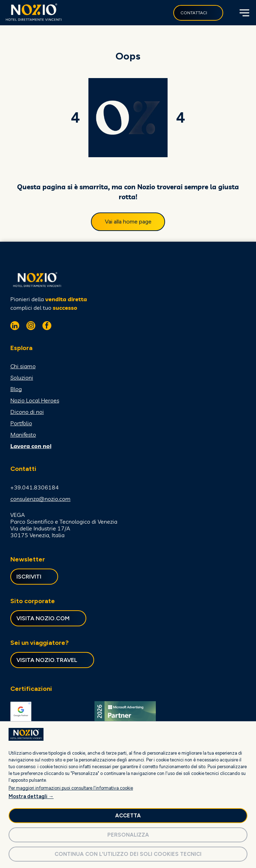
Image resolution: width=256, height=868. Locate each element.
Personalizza (128, 835)
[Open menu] (244, 13)
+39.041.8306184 (35, 487)
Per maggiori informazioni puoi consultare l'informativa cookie (71, 788)
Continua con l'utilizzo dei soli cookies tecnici (128, 854)
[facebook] (47, 327)
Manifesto (23, 435)
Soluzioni (22, 377)
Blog (16, 389)
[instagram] (31, 327)
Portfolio (21, 423)
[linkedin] (15, 327)
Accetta (128, 816)
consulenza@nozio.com (40, 499)
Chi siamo (23, 366)
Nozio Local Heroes (35, 400)
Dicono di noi (27, 412)
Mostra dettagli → (31, 796)
